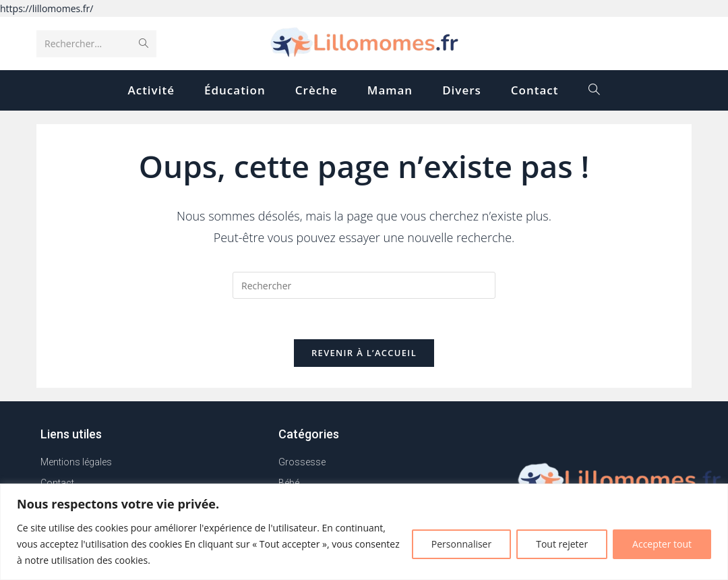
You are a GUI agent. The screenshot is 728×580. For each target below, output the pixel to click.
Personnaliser (461, 544)
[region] (364, 532)
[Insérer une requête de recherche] (364, 285)
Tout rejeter (562, 544)
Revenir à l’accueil (364, 353)
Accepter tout (662, 544)
